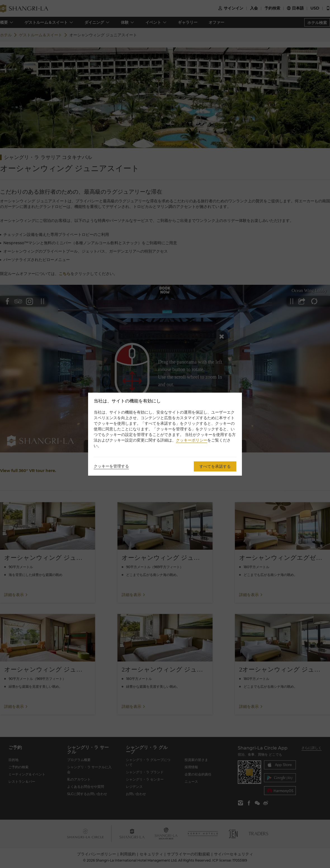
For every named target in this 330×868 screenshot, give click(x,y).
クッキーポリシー (192, 440)
